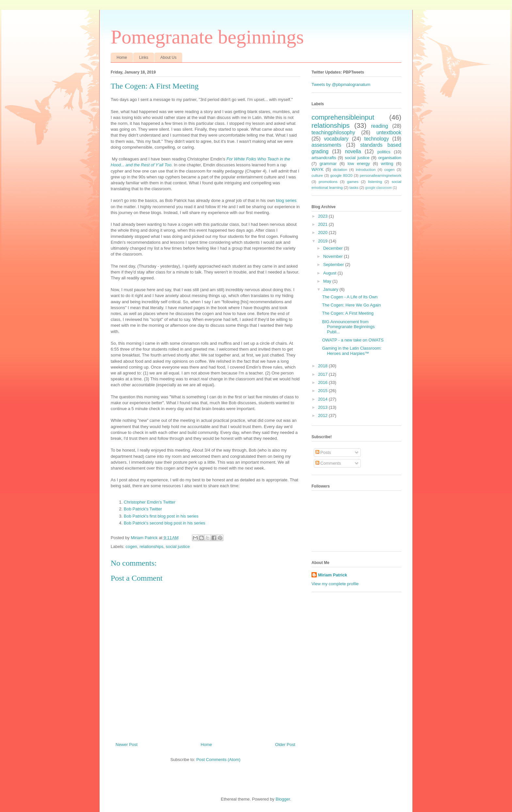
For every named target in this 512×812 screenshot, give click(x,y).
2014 (323, 399)
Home (122, 58)
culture (317, 175)
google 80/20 (341, 175)
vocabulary (336, 139)
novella (353, 151)
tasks (354, 187)
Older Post (285, 745)
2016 (323, 382)
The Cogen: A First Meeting (348, 313)
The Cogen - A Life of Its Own (350, 297)
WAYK (318, 169)
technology (377, 139)
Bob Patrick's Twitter (143, 509)
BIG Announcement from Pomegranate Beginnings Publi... (348, 327)
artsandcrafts (324, 158)
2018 (323, 366)
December (334, 248)
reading (379, 126)
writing (387, 164)
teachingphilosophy (333, 133)
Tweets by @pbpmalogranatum (341, 84)
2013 (323, 407)
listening (375, 182)
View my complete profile (335, 584)
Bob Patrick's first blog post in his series (161, 516)
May (328, 281)
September (334, 265)
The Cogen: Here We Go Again (351, 305)
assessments (326, 145)
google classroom (378, 188)
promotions (328, 182)
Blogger (283, 799)
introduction (366, 169)
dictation (340, 169)
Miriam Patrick (333, 575)
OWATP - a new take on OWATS (353, 340)
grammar (328, 164)
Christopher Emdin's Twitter (150, 502)
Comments (328, 463)
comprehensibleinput (343, 117)
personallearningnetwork (381, 175)
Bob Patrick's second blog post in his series (165, 523)
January (331, 289)
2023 (323, 216)
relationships (151, 547)
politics (384, 152)
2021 (323, 224)
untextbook (389, 133)
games (353, 182)
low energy (359, 164)
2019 (323, 241)
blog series (286, 200)
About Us (168, 58)
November (334, 256)
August (330, 273)
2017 (323, 374)
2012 (323, 415)
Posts (323, 452)
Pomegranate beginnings (207, 37)
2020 (323, 232)
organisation (390, 158)
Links (144, 58)
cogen (131, 547)
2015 (323, 391)
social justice (178, 547)
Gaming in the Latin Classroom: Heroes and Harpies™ (352, 351)
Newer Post (127, 745)
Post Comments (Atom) (218, 760)
